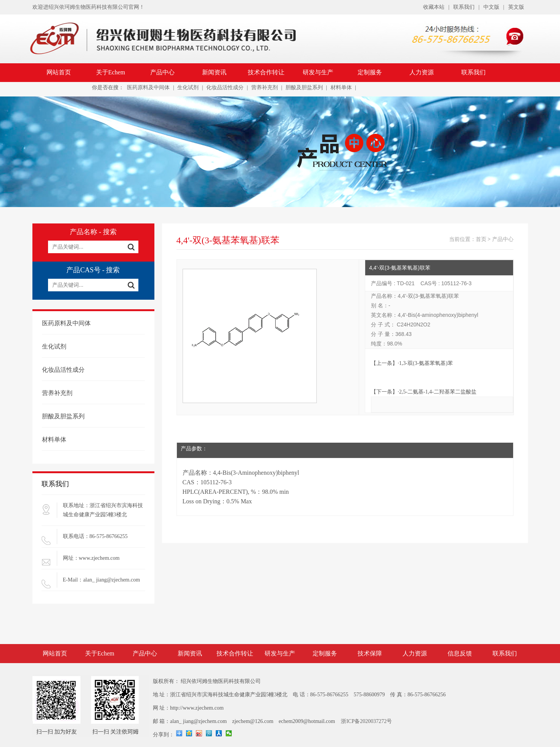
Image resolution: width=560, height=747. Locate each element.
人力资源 (422, 72)
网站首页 (59, 72)
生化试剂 (188, 88)
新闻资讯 (214, 72)
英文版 (516, 7)
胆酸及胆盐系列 (304, 88)
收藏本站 (434, 7)
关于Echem (111, 72)
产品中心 (162, 72)
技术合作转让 (266, 72)
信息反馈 (460, 653)
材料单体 (341, 88)
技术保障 (370, 653)
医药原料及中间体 (148, 88)
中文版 (491, 7)
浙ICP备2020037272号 (366, 721)
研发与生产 (318, 72)
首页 (481, 239)
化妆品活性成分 (225, 88)
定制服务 (370, 72)
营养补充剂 (265, 88)
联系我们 (464, 7)
